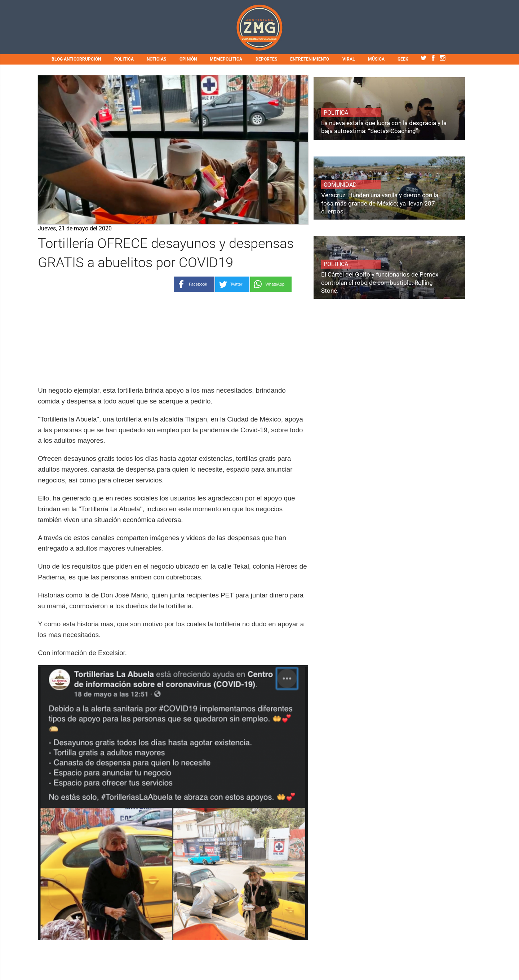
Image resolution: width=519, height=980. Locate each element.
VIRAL (349, 59)
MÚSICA (376, 59)
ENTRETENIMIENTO (310, 59)
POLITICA (124, 59)
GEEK (403, 59)
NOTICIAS (156, 59)
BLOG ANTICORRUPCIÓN (76, 59)
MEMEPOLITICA (226, 59)
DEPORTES (266, 59)
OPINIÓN (188, 59)
